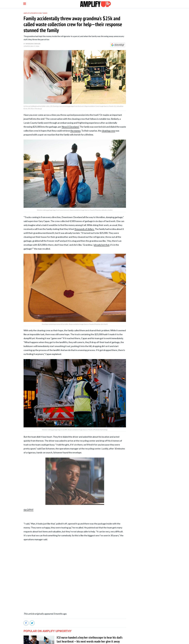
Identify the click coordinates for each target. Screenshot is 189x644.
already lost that (102, 245)
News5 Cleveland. (70, 127)
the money (75, 131)
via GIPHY (28, 510)
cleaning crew (108, 131)
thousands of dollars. (84, 229)
